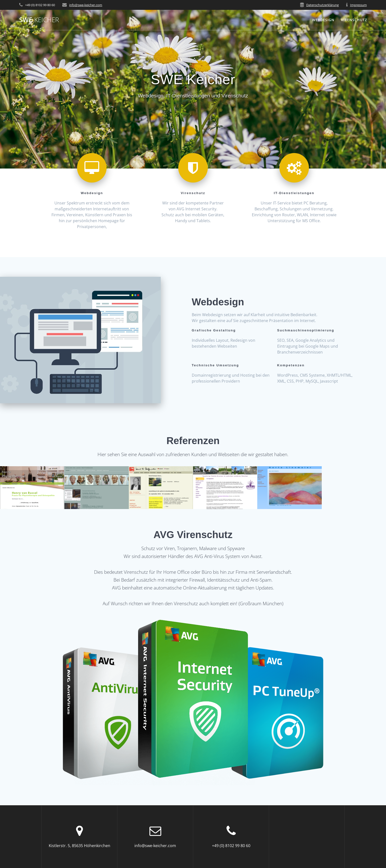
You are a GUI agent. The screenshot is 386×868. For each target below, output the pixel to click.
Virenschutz (354, 20)
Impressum (358, 5)
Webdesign (323, 20)
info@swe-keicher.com (86, 5)
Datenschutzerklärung (322, 5)
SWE (39, 20)
